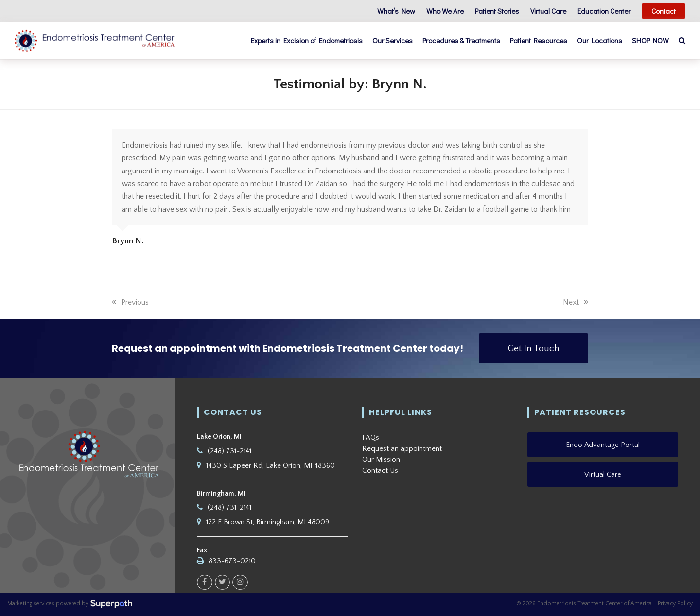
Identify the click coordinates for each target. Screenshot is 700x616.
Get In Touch (534, 348)
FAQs (371, 437)
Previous (130, 302)
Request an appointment (402, 449)
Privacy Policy (675, 604)
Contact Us (380, 471)
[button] (682, 41)
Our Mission (381, 459)
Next (576, 302)
